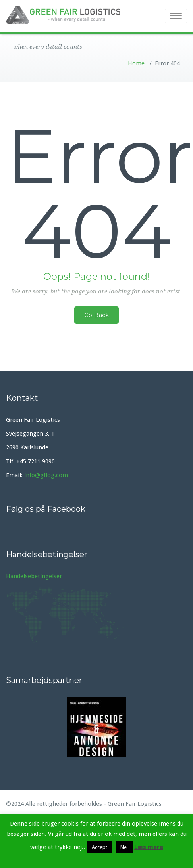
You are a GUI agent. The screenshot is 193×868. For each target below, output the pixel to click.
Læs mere (149, 847)
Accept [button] (99, 847)
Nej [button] (124, 847)
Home (136, 63)
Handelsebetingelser (34, 576)
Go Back (97, 315)
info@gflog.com (46, 475)
